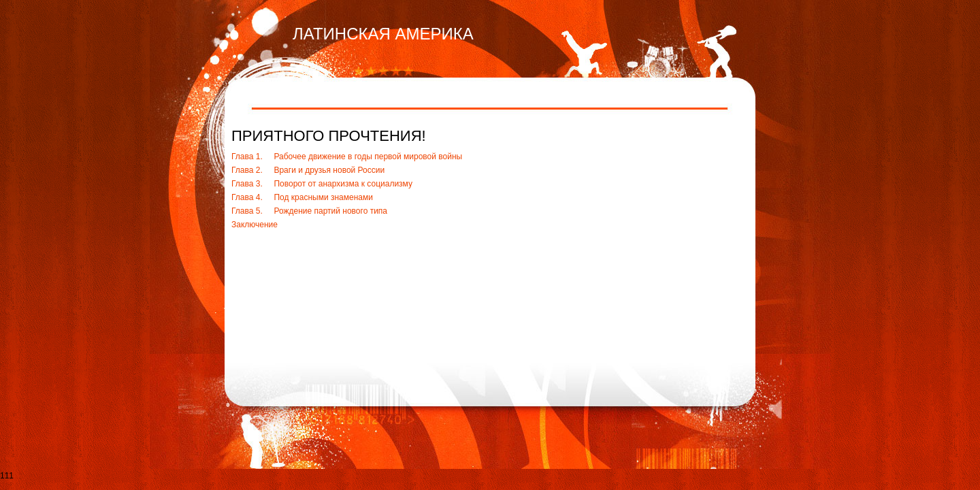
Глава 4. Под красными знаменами (302, 197)
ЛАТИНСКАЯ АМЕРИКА (383, 34)
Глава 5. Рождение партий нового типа (309, 211)
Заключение (255, 225)
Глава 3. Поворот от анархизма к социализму (322, 184)
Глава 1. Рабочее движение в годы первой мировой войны (347, 157)
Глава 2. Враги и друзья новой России (308, 170)
